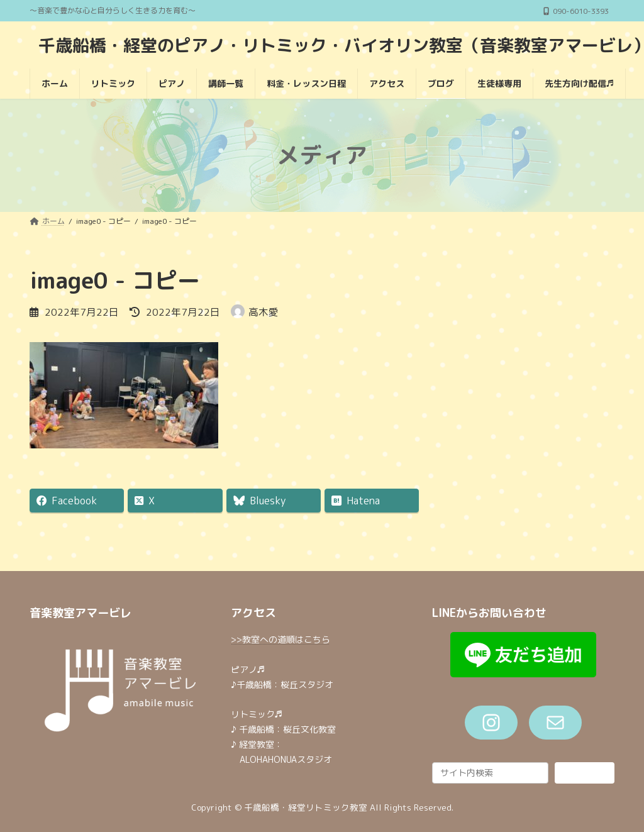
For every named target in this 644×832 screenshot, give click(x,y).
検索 (584, 772)
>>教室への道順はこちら (280, 639)
